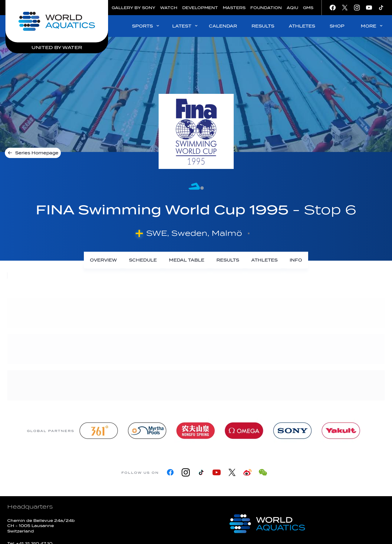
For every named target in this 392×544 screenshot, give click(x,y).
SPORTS (146, 26)
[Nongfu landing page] (196, 431)
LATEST (185, 26)
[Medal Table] (187, 260)
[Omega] (244, 431)
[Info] (296, 260)
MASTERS (234, 8)
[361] (99, 431)
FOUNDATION (266, 8)
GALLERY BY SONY (133, 8)
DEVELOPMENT (200, 8)
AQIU (292, 8)
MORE (372, 26)
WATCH (169, 8)
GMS (308, 8)
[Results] (228, 260)
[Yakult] (341, 431)
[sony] (292, 431)
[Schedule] (143, 260)
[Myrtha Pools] (147, 431)
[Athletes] (264, 260)
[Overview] (103, 260)
